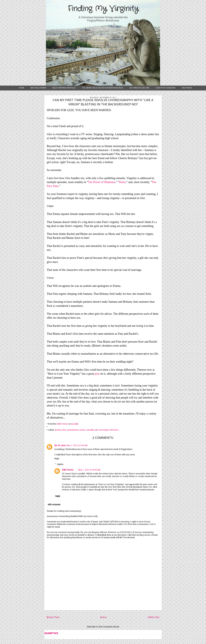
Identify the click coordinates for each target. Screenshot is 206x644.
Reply (57, 459)
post (98, 374)
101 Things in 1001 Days (139, 88)
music (83, 430)
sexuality (90, 430)
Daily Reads (187, 88)
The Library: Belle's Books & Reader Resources (103, 88)
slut (97, 430)
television (114, 430)
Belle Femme (68, 470)
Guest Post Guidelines (166, 88)
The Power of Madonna (101, 182)
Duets (122, 182)
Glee (64, 430)
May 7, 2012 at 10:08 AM (89, 470)
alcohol (58, 430)
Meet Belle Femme (38, 88)
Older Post (153, 617)
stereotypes (104, 430)
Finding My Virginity (103, 9)
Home (22, 88)
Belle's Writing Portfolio (64, 88)
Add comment (54, 505)
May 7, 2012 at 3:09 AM (77, 445)
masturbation (73, 430)
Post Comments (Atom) (109, 627)
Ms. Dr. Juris (60, 445)
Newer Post (53, 617)
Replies (60, 464)
